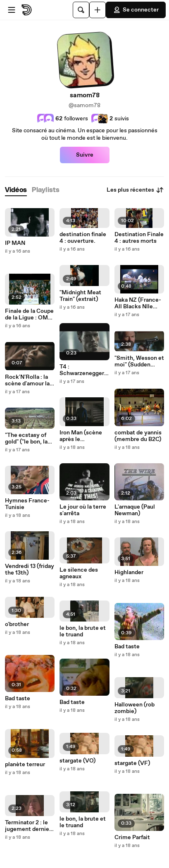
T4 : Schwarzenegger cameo (82, 370)
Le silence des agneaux (79, 573)
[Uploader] (98, 10)
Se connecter (136, 10)
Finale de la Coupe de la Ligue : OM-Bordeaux (29, 314)
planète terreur (25, 765)
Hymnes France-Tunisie (27, 504)
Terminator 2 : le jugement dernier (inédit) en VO (28, 826)
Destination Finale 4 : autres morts (139, 238)
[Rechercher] (81, 10)
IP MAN (15, 243)
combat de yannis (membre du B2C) (138, 436)
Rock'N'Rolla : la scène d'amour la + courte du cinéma (30, 380)
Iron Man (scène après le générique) (81, 436)
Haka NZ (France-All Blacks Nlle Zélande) (138, 303)
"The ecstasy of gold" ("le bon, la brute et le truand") (26, 439)
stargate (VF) (132, 763)
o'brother (17, 624)
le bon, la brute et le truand (83, 631)
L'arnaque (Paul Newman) (135, 510)
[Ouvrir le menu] (12, 10)
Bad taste (18, 699)
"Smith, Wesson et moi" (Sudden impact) (139, 361)
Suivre (85, 155)
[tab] (16, 190)
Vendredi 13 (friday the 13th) (30, 570)
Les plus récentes (135, 190)
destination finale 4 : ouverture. (83, 238)
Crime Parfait (132, 838)
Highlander (129, 572)
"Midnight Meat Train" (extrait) (80, 296)
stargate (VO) (77, 761)
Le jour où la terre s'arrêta (83, 510)
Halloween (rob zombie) (134, 708)
